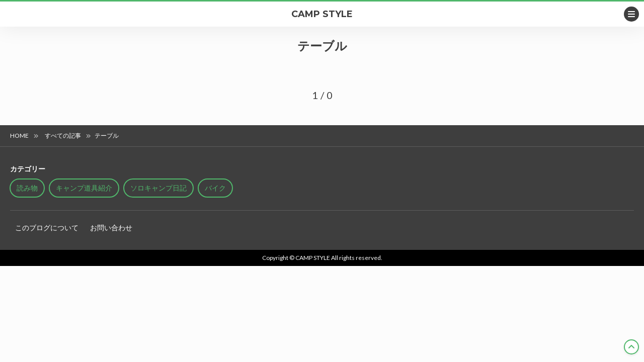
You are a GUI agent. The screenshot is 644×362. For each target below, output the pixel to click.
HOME (19, 135)
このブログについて (47, 228)
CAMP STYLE (322, 14)
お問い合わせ (111, 228)
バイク (215, 188)
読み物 (27, 188)
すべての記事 (63, 135)
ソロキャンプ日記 (158, 188)
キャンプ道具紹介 (84, 188)
